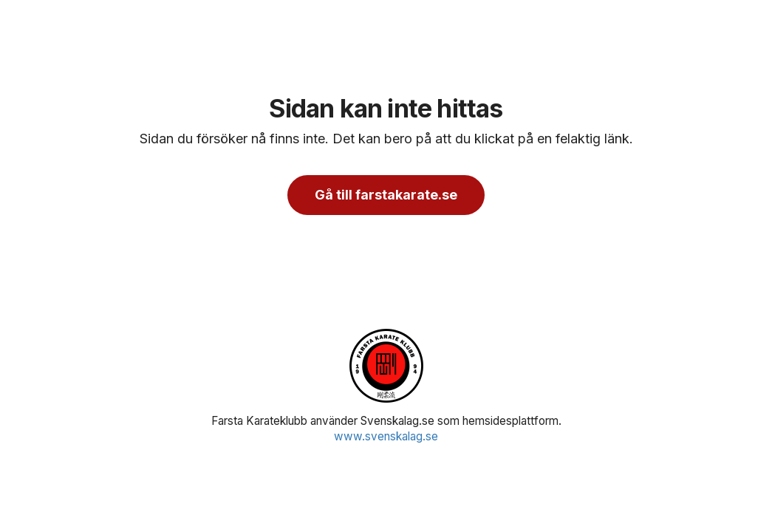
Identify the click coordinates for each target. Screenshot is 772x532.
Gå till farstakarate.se (386, 195)
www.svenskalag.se (386, 436)
